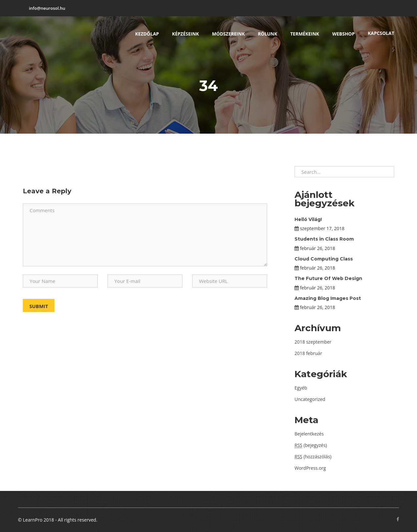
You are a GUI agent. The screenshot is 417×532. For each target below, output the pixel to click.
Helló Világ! (308, 219)
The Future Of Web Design (328, 278)
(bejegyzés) (311, 445)
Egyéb (301, 388)
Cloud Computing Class (324, 259)
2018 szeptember (313, 342)
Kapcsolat (381, 33)
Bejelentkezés (309, 434)
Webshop (344, 34)
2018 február (308, 353)
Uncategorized (310, 399)
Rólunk (267, 34)
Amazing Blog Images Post (328, 298)
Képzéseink (186, 34)
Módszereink (229, 34)
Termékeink (305, 34)
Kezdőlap (147, 34)
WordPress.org (310, 468)
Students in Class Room (324, 239)
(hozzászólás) (313, 457)
